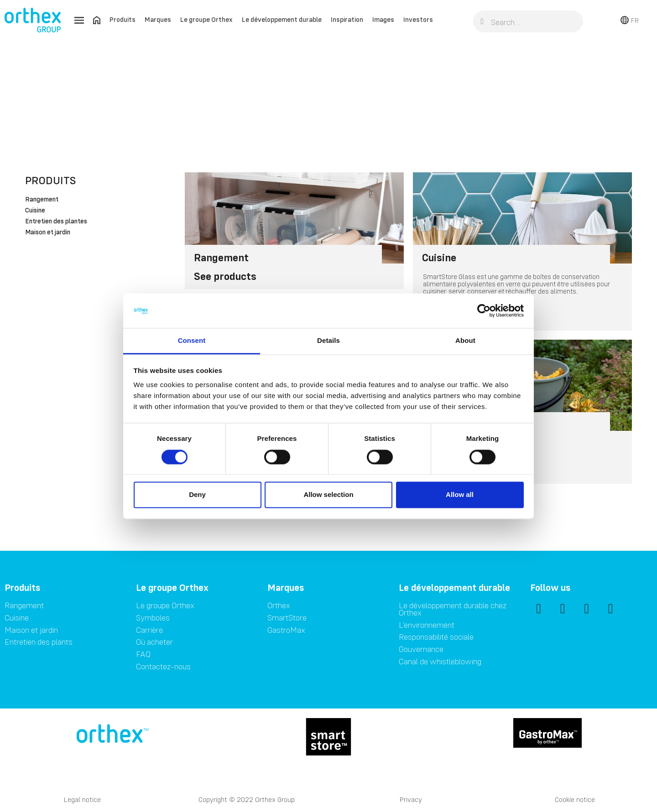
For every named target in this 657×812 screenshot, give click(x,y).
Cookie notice (575, 799)
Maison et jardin (48, 233)
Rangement (42, 200)
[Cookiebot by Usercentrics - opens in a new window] (484, 310)
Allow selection (328, 495)
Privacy (411, 799)
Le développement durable (282, 19)
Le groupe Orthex (206, 19)
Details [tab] (328, 341)
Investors (418, 19)
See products (225, 276)
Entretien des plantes (56, 222)
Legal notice (82, 799)
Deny (197, 495)
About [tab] (465, 341)
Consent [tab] (192, 341)
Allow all (460, 495)
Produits (123, 19)
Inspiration (347, 19)
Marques (158, 19)
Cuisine (35, 211)
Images (383, 19)
